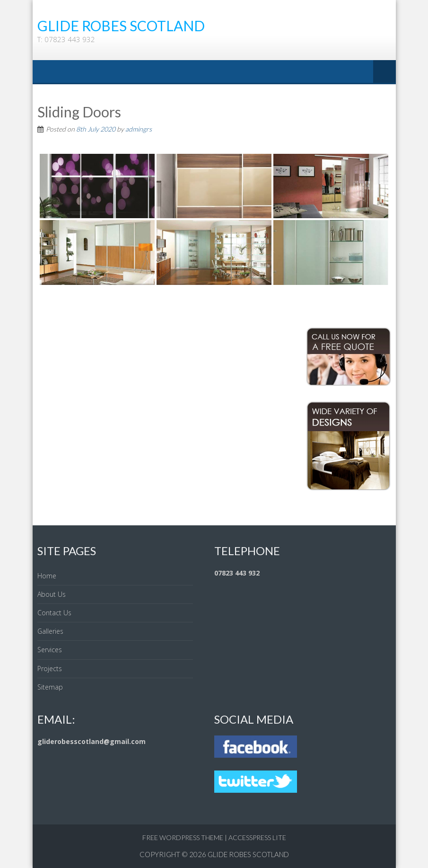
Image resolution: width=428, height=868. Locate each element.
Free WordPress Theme (183, 837)
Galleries (50, 631)
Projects (50, 669)
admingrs (139, 129)
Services (50, 650)
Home (47, 576)
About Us (52, 594)
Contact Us (54, 613)
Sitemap (50, 687)
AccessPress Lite (257, 837)
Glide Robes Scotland (248, 854)
